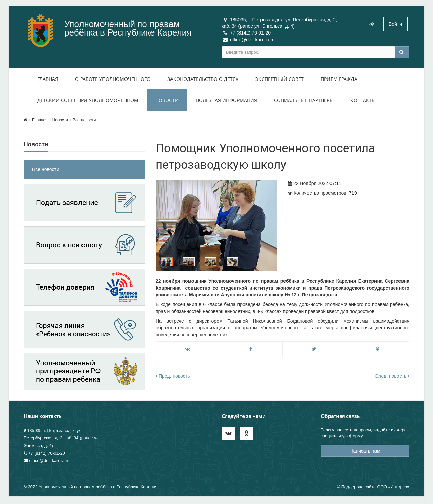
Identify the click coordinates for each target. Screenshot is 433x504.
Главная (48, 80)
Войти (395, 25)
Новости (167, 101)
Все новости (84, 121)
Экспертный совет (280, 80)
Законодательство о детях (203, 80)
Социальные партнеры (304, 101)
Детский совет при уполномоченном (88, 101)
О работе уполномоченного (113, 80)
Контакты (363, 101)
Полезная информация (226, 101)
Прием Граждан (341, 80)
